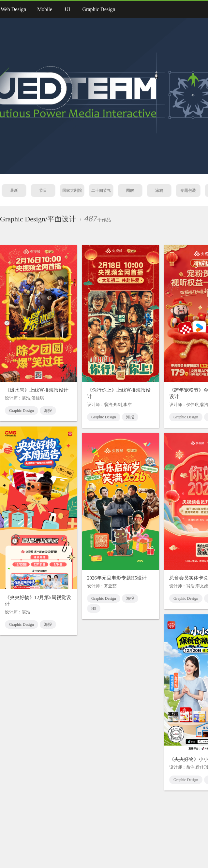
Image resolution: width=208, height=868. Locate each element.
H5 (94, 609)
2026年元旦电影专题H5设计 (117, 578)
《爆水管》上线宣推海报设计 (37, 390)
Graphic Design (22, 411)
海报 (48, 411)
